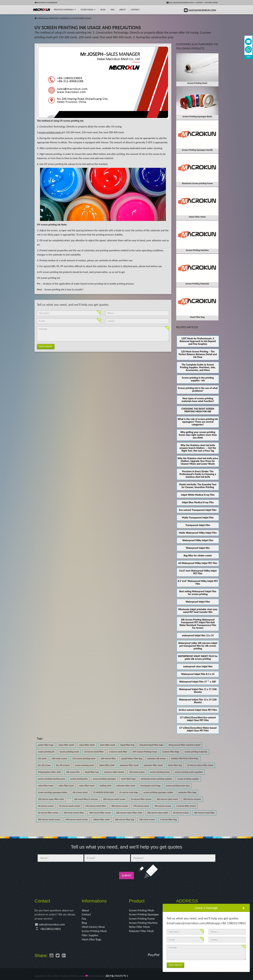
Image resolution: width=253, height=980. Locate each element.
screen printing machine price (51, 779)
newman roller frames (114, 772)
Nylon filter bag (175, 765)
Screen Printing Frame (142, 919)
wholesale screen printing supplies (156, 779)
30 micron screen (181, 813)
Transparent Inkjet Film (198, 525)
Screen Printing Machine (143, 923)
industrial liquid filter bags (151, 745)
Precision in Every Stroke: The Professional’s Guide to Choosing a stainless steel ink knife (198, 474)
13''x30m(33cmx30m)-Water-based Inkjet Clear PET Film (198, 729)
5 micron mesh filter (118, 752)
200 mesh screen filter (74, 813)
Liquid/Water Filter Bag (132, 758)
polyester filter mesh (129, 765)
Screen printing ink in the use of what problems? (198, 389)
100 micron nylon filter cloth (51, 799)
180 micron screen (120, 806)
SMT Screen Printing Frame (145, 752)
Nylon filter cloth (107, 765)
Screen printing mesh (69, 752)
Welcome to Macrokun (46, 3)
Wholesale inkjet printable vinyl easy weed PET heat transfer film (198, 611)
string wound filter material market (185, 745)
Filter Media (88, 10)
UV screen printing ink (48, 278)
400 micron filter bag (125, 820)
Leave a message (206, 908)
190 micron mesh (141, 806)
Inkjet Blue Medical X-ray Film (198, 502)
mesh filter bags (128, 779)
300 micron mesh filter (204, 813)
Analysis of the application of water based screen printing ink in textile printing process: (89, 284)
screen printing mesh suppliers (189, 772)
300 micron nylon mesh (167, 799)
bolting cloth (105, 786)
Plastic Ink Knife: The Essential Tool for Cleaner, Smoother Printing (198, 486)
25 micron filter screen (141, 799)
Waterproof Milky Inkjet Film (198, 540)
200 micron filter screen (100, 813)
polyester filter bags (187, 792)
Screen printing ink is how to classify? (64, 289)
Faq (84, 919)
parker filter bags (46, 745)
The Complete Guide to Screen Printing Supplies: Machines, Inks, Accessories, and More (198, 367)
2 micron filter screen (186, 806)
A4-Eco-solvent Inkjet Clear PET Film (198, 710)
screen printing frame (160, 772)
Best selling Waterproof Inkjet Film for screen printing (198, 593)
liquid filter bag (127, 745)
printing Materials (65, 10)
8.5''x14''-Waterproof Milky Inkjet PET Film (198, 582)
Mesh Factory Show (93, 927)
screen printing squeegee (104, 779)
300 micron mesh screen (49, 820)
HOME (40, 18)
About (123, 10)
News (46, 18)
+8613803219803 (51, 929)
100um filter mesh (101, 820)
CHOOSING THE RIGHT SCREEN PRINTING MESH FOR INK (198, 410)
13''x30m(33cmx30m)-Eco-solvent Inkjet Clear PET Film (198, 719)
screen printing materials (196, 752)
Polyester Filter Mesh (141, 931)
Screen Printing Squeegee (144, 914)
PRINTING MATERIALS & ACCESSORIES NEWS (70, 18)
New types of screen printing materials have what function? (198, 400)
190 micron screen (163, 806)
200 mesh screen (147, 820)
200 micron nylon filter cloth (129, 813)
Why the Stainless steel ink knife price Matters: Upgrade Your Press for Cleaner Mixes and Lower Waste (198, 461)
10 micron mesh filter (94, 752)
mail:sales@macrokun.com (180, 3)
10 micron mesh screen (70, 806)
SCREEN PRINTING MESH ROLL (185, 758)
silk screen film (73, 772)
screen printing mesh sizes (178, 786)
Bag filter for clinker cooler (198, 555)
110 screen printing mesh (84, 758)
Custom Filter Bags (171, 752)
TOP (249, 57)
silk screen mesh (80, 792)
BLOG (103, 10)
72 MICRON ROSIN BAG (103, 792)
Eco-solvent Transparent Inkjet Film (198, 510)
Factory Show (211, 3)
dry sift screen (44, 765)
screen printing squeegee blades (53, 792)
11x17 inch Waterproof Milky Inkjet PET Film (198, 572)
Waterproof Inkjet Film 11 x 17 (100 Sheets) (198, 691)
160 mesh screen (59, 758)
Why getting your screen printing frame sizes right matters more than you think (198, 435)
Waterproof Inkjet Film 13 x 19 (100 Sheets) (198, 701)
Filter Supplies (90, 935)
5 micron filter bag (168, 820)
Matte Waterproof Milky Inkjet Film (198, 533)
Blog (84, 923)
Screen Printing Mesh (94, 931)
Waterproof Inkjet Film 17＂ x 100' (198, 682)
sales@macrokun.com (52, 924)
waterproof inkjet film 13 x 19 (198, 635)
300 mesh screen (137, 772)
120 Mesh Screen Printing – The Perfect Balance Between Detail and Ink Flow (198, 354)
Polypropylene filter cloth (49, 772)
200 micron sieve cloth (157, 813)
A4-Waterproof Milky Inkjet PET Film (198, 563)
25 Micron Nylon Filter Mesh (200, 765)
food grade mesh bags (151, 786)
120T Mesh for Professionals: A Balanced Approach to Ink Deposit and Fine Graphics (198, 341)
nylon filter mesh (66, 745)
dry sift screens (63, 765)
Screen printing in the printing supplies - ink (198, 379)
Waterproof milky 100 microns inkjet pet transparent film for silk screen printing (198, 646)
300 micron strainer (192, 799)
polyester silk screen (157, 758)
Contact (199, 3)
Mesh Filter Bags (92, 939)
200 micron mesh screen (114, 799)
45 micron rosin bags (129, 792)
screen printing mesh (84, 765)
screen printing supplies (188, 779)
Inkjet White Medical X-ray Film (198, 495)
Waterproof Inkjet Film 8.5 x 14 (198, 674)
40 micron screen (46, 806)
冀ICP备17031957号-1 (117, 976)
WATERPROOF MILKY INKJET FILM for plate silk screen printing (198, 657)
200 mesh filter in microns (86, 799)
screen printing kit (46, 752)
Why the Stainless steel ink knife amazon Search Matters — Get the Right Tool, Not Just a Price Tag (198, 448)
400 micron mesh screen (77, 820)
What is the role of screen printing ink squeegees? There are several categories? (198, 422)
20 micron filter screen (48, 813)
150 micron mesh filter (96, 806)
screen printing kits (79, 779)
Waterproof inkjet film (198, 548)
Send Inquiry (46, 347)
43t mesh (42, 758)
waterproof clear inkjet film (198, 666)
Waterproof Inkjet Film (198, 602)
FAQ (112, 10)
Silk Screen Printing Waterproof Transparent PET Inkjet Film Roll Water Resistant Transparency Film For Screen (198, 624)
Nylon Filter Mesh (139, 927)
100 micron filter (108, 758)
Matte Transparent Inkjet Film (198, 518)
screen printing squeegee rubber (158, 792)
